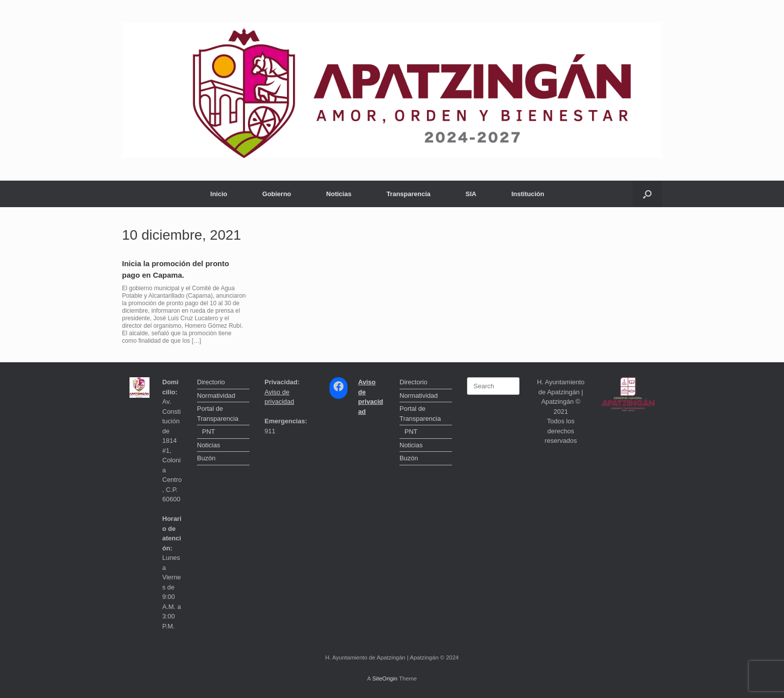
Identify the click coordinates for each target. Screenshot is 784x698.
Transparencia (408, 194)
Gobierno (277, 194)
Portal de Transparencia (218, 414)
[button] (647, 194)
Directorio (211, 382)
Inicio (219, 194)
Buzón (206, 458)
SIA (471, 194)
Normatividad (216, 396)
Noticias (339, 194)
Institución (528, 194)
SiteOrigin (385, 678)
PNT (208, 432)
